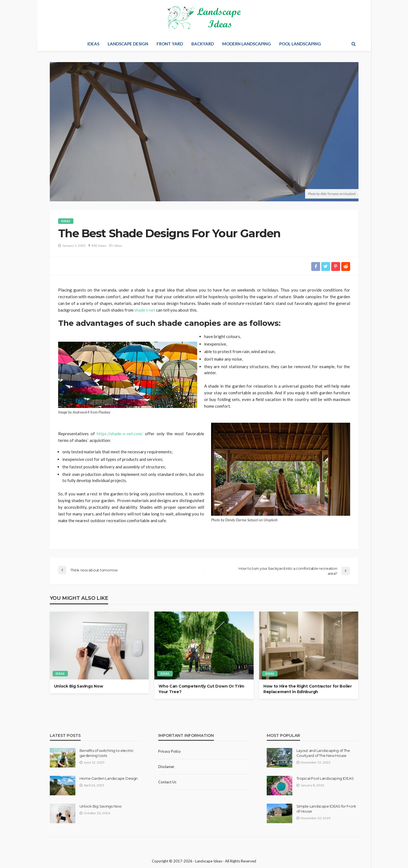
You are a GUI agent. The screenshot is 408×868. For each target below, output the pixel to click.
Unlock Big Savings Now (79, 686)
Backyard (203, 44)
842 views (99, 245)
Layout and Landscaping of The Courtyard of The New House (323, 753)
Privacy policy (170, 751)
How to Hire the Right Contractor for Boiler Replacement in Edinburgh (308, 689)
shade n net (145, 310)
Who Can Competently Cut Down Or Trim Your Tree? (201, 689)
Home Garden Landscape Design (109, 778)
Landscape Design (128, 44)
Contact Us (167, 782)
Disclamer (166, 767)
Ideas (93, 44)
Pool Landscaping (300, 44)
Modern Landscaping (247, 44)
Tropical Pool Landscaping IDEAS (325, 778)
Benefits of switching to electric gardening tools (107, 753)
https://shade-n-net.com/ (120, 434)
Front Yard (170, 44)
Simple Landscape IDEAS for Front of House (326, 809)
